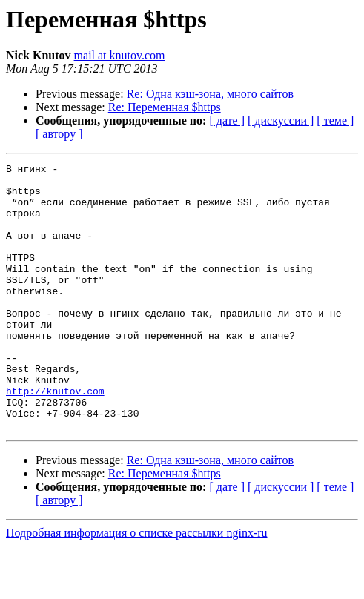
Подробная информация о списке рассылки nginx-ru (137, 586)
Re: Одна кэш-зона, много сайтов (210, 94)
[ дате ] (227, 120)
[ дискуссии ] (281, 120)
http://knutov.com (55, 437)
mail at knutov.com (120, 55)
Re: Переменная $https (165, 107)
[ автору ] (59, 134)
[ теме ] (335, 120)
